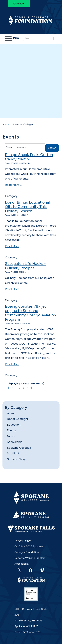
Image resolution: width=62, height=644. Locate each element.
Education (14, 425)
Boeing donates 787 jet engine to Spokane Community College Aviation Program (30, 313)
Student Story (16, 459)
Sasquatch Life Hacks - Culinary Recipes (25, 266)
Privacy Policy (23, 541)
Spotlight (13, 453)
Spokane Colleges (19, 448)
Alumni (12, 413)
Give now (19, 4)
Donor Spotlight (18, 419)
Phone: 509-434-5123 (28, 632)
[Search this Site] (38, 38)
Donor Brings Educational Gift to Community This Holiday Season (27, 207)
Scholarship (15, 442)
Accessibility (22, 564)
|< (9, 388)
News (6, 124)
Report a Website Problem (30, 558)
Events (11, 430)
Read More (12, 185)
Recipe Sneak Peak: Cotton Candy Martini (29, 157)
